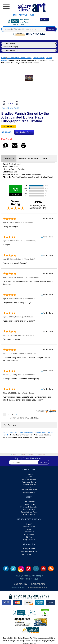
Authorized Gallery (29, 482)
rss (51, 569)
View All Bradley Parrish (11, 108)
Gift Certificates (29, 515)
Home (14, 15)
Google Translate (29, 540)
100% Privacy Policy (29, 490)
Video (45, 158)
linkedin (36, 569)
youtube (43, 569)
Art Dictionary (29, 534)
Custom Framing (29, 504)
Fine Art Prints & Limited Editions (19, 58)
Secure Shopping (29, 492)
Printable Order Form (29, 512)
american (39, 602)
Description (9, 158)
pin (28, 569)
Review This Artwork (28, 158)
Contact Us (29, 474)
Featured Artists (39, 58)
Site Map (29, 537)
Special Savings (29, 509)
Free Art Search (29, 527)
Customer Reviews (29, 485)
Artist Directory (29, 502)
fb (6, 569)
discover (28, 602)
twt (13, 569)
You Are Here (10, 425)
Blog (29, 529)
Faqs (32, 15)
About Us (23, 15)
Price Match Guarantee (29, 507)
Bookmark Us (29, 532)
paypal (50, 602)
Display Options (17, 418)
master (17, 602)
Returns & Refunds (29, 479)
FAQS (29, 487)
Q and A (29, 524)
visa (6, 602)
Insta (21, 569)
